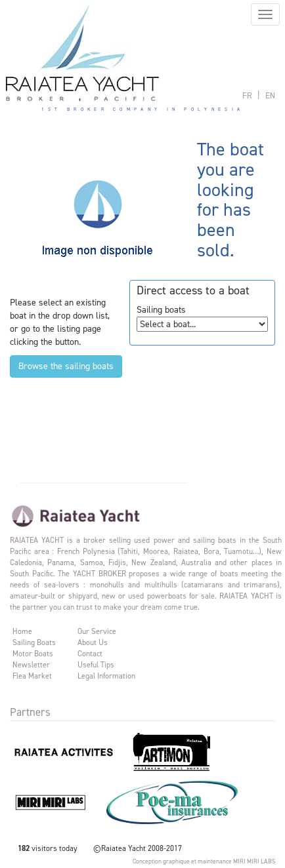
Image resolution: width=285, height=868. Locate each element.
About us (93, 642)
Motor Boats (33, 654)
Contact (90, 654)
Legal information (106, 676)
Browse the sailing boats (66, 366)
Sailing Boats (34, 642)
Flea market (32, 676)
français (247, 95)
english (270, 95)
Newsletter (31, 665)
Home (22, 631)
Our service (97, 631)
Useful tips (96, 665)
